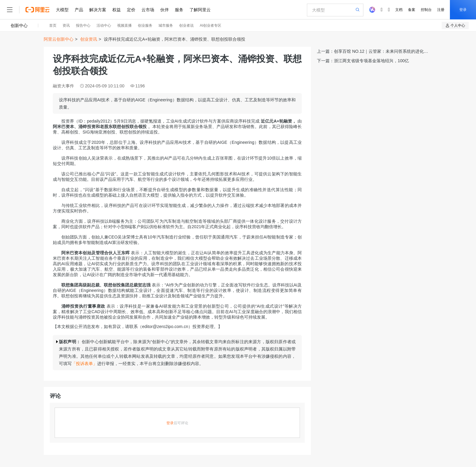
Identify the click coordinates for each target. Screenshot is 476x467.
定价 (131, 10)
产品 (79, 10)
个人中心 (455, 25)
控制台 (426, 10)
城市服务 (166, 25)
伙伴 (165, 10)
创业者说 (186, 25)
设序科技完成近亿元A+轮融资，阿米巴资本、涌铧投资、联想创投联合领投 (175, 39)
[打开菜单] (10, 10)
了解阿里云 (200, 10)
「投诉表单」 (84, 364)
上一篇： (372, 52)
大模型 (62, 10)
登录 (463, 10)
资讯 (66, 25)
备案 (412, 10)
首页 (53, 25)
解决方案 (98, 10)
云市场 (148, 10)
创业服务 (145, 25)
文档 (399, 10)
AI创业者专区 (211, 25)
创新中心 (19, 25)
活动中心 (104, 25)
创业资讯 (89, 39)
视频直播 (124, 25)
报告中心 (83, 25)
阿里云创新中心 (59, 39)
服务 (179, 10)
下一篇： (363, 61)
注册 (441, 10)
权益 (117, 10)
